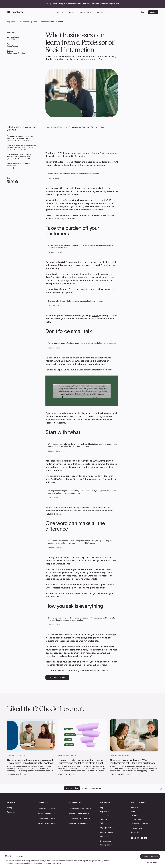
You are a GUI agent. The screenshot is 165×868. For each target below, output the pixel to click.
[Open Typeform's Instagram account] (139, 838)
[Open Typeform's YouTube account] (142, 838)
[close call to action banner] (161, 789)
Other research (53, 588)
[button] (59, 12)
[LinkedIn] (8, 182)
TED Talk (97, 476)
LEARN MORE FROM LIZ (57, 677)
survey (95, 316)
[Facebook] (17, 182)
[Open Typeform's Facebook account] (132, 838)
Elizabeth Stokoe (65, 203)
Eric (71, 289)
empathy (81, 156)
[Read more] (23, 138)
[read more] (31, 765)
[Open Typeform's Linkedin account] (145, 838)
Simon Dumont (13, 46)
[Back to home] (15, 12)
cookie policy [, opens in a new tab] (57, 863)
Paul (62, 289)
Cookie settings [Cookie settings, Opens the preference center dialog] (150, 863)
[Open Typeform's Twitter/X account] (135, 838)
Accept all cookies (150, 857)
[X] (12, 182)
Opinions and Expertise (16, 53)
